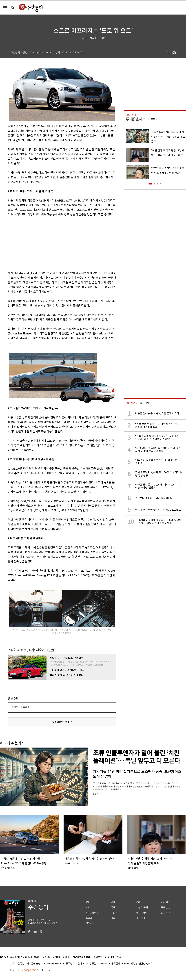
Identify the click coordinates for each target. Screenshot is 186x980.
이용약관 (67, 957)
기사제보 (166, 902)
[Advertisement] (50, 243)
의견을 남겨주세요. (21, 707)
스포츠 (89, 918)
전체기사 (90, 923)
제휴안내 (47, 957)
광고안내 (166, 913)
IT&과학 (115, 913)
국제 (113, 907)
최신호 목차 (142, 907)
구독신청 (166, 907)
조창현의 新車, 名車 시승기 (26, 650)
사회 (88, 907)
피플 (113, 918)
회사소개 (15, 957)
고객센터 (57, 957)
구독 (52, 650)
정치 (88, 902)
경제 (113, 902)
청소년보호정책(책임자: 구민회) (107, 957)
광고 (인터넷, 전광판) (31, 957)
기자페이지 (142, 918)
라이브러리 (142, 913)
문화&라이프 (92, 913)
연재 (138, 902)
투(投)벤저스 (136, 119)
